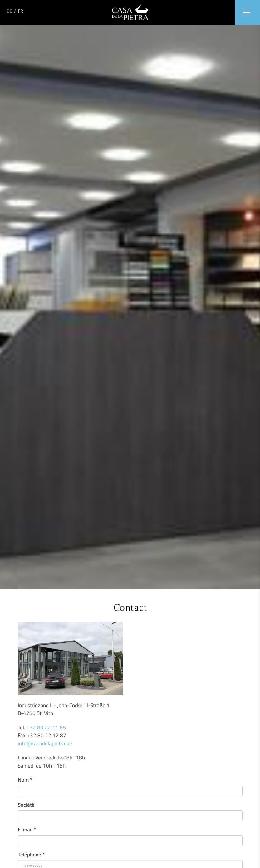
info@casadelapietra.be (45, 744)
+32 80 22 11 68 (46, 728)
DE (10, 11)
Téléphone (29, 855)
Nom (23, 780)
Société (26, 805)
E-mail (25, 830)
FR (21, 11)
